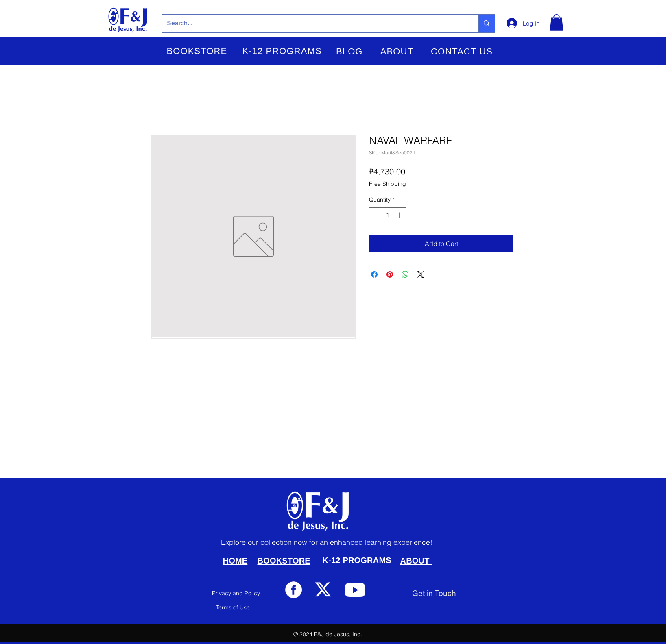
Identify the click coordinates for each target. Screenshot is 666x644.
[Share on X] (421, 274)
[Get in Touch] (434, 593)
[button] (197, 51)
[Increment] (400, 215)
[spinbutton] (388, 215)
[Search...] (314, 23)
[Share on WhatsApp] (405, 274)
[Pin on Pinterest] (390, 274)
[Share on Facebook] (374, 274)
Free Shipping (388, 184)
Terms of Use (233, 607)
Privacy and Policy (236, 593)
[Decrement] (375, 215)
